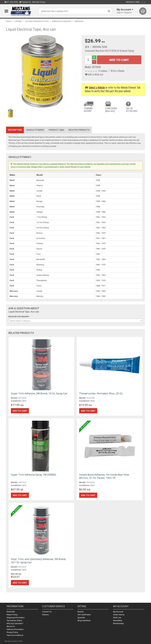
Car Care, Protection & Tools (37, 21)
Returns (45, 615)
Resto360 (11, 612)
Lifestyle (18, 21)
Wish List (117, 618)
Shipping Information (16, 618)
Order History (119, 615)
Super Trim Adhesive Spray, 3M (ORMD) (33, 475)
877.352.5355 (11, 2)
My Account (118, 612)
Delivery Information (15, 629)
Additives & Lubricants (62, 21)
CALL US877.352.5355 (132, 110)
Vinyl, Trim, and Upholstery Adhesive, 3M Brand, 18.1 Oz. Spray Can (38, 561)
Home (9, 21)
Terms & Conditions (15, 635)
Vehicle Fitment (35, 130)
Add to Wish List (94, 74)
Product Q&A (56, 130)
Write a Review (118, 71)
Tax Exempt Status (14, 620)
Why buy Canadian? (15, 623)
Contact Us (25, 2)
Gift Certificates (84, 615)
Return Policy (12, 615)
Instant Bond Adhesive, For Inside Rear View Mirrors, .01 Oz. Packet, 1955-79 (104, 476)
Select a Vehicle (97, 87)
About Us (11, 626)
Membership (118, 623)
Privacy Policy (12, 632)
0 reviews (103, 71)
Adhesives (79, 21)
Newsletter (118, 620)
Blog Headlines (84, 620)
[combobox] (76, 321)
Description (15, 130)
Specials (81, 618)
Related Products (79, 130)
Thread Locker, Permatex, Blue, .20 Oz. (101, 393)
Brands (81, 612)
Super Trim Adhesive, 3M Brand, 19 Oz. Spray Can (39, 393)
